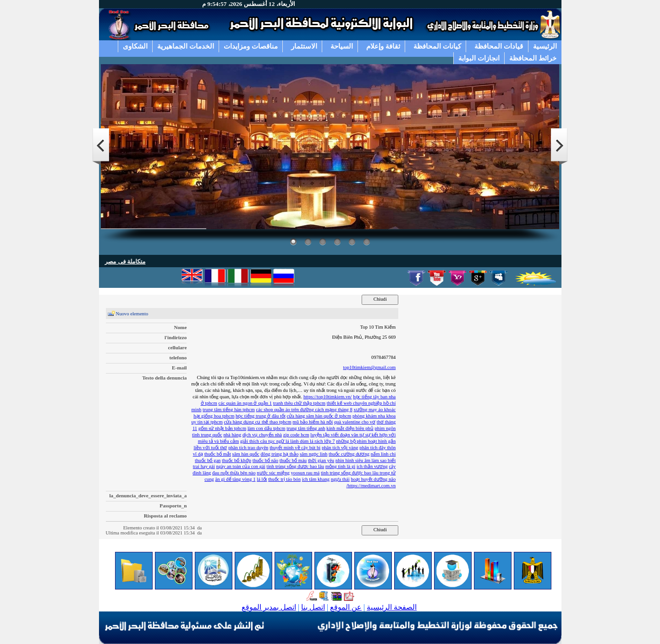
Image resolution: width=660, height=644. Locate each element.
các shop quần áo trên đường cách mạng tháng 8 (304, 410)
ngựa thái (340, 479)
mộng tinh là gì (341, 466)
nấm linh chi (383, 454)
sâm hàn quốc (246, 454)
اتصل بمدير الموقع (269, 607)
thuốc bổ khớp (236, 460)
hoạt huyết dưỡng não (373, 479)
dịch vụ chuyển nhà (262, 435)
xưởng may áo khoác (375, 410)
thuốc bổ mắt (218, 454)
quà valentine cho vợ (355, 422)
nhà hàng (232, 435)
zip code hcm (296, 435)
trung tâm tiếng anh (306, 428)
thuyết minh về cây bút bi (295, 448)
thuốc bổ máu (293, 460)
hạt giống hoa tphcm (214, 416)
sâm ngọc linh (313, 454)
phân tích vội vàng (340, 448)
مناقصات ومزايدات (251, 46)
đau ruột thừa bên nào (234, 473)
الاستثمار (304, 46)
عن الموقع (346, 607)
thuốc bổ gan (208, 460)
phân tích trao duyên (248, 448)
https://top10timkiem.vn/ (328, 397)
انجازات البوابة (479, 58)
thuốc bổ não (265, 460)
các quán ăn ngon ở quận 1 (245, 403)
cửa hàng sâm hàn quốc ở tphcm (319, 416)
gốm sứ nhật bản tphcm (222, 428)
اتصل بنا (313, 607)
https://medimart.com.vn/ (371, 486)
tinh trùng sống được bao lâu (295, 466)
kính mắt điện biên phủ (350, 428)
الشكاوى (135, 46)
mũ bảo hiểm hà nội (313, 422)
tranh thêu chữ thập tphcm (299, 403)
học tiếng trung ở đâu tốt (261, 416)
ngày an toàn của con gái (240, 466)
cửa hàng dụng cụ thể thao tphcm (258, 422)
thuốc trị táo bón (284, 479)
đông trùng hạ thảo (280, 454)
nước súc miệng (273, 473)
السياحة (342, 46)
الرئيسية (545, 46)
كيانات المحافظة (437, 46)
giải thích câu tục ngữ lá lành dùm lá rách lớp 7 (288, 441)
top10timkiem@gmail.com (369, 367)
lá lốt (262, 479)
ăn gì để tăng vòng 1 (236, 479)
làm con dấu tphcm (267, 428)
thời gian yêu (321, 460)
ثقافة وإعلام (383, 46)
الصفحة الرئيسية (392, 607)
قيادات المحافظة (499, 46)
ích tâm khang (316, 479)
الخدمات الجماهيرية (186, 46)
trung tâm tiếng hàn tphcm (229, 410)
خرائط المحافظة (533, 58)
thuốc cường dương (349, 454)
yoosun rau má (305, 473)
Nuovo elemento (132, 314)
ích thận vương (372, 466)
